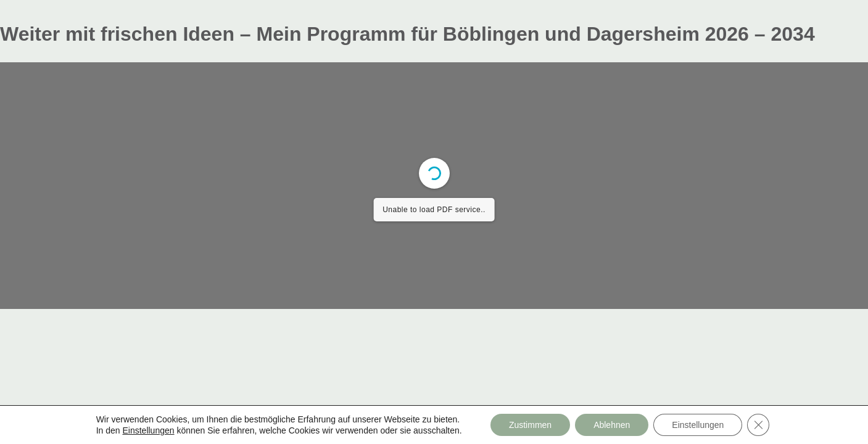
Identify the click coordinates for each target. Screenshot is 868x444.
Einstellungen (148, 430)
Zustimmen (530, 425)
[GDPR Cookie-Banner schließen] (758, 425)
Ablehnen (612, 425)
